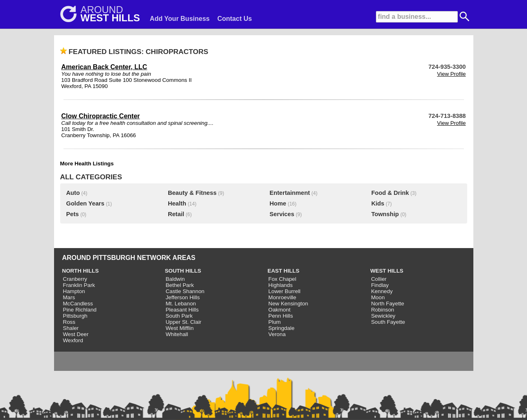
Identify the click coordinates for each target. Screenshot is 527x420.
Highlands (280, 285)
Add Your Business (180, 19)
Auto (73, 193)
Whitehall (177, 334)
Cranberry (75, 279)
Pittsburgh (75, 316)
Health (177, 203)
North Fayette (388, 304)
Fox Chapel (282, 279)
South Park (179, 316)
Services (282, 214)
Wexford (73, 340)
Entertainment (290, 193)
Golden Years (85, 203)
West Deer (76, 334)
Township (385, 214)
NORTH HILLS (81, 271)
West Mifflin (179, 328)
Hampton (74, 291)
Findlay (380, 285)
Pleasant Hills (182, 310)
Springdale (281, 328)
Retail (176, 214)
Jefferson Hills (182, 297)
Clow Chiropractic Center (101, 116)
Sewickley (383, 316)
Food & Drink (390, 193)
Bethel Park (180, 285)
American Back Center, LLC (104, 67)
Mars (69, 297)
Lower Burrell (284, 291)
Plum (274, 322)
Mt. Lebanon (181, 304)
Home (278, 203)
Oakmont (279, 310)
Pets (73, 214)
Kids (378, 203)
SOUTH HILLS (183, 271)
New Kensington (288, 304)
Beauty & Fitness (192, 193)
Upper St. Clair (183, 322)
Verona (277, 334)
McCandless (78, 304)
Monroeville (282, 297)
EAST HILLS (283, 271)
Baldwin (175, 279)
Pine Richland (80, 310)
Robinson (382, 310)
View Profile (451, 74)
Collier (379, 279)
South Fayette (388, 322)
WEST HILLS (387, 271)
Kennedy (382, 291)
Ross (69, 322)
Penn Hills (280, 316)
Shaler (71, 328)
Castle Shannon (185, 291)
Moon (378, 297)
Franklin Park (79, 285)
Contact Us (235, 19)
